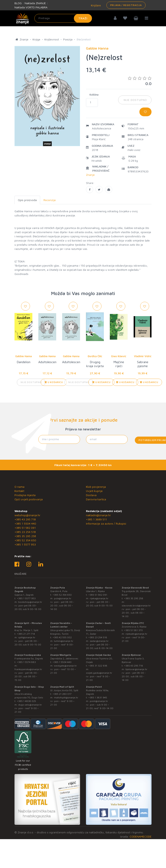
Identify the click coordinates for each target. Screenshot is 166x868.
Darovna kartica (96, 499)
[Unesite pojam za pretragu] (63, 18)
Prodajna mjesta (25, 495)
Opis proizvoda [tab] (27, 200)
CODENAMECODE (141, 836)
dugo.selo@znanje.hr (30, 705)
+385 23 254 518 (25, 532)
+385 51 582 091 (25, 528)
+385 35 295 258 (25, 536)
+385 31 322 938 (98, 666)
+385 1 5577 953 (25, 544)
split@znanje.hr (27, 637)
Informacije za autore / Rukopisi (106, 523)
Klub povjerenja (96, 487)
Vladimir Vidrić (143, 356)
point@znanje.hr (99, 701)
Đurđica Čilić (95, 356)
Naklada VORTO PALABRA (31, 7)
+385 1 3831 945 (98, 697)
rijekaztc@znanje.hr (136, 634)
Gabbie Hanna (24, 356)
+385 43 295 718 (25, 519)
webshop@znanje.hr (27, 515)
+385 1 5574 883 (26, 662)
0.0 (140, 81)
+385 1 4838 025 (26, 701)
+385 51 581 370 (133, 630)
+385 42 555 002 (62, 637)
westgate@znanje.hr (65, 666)
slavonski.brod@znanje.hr (136, 606)
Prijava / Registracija (126, 5)
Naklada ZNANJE (35, 3)
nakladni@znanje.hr (98, 515)
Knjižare (96, 5)
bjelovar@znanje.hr (136, 669)
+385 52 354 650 (25, 540)
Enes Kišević (119, 356)
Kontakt (19, 491)
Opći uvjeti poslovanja (29, 499)
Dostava (91, 495)
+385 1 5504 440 (25, 523)
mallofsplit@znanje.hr (66, 697)
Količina (94, 95)
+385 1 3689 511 (96, 519)
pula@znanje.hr (63, 598)
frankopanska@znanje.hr (28, 669)
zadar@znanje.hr (99, 641)
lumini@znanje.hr (64, 641)
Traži (83, 18)
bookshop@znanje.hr (30, 602)
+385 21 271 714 (26, 634)
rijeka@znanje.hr (99, 598)
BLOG (18, 3)
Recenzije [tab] (50, 200)
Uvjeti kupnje (94, 491)
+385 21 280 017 (62, 694)
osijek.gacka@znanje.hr (99, 673)
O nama (19, 487)
